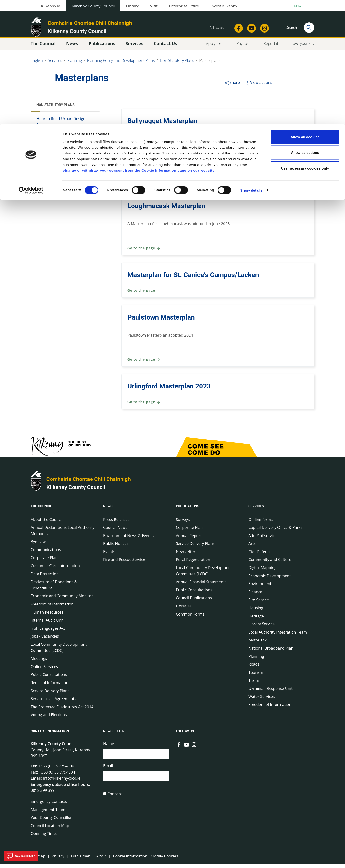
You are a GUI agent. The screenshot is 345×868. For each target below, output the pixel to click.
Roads (254, 668)
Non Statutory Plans (55, 109)
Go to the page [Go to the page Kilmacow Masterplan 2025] (144, 183)
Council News (115, 531)
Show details (251, 66)
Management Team (48, 813)
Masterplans (48, 137)
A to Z (101, 860)
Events (109, 555)
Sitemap (38, 860)
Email (108, 771)
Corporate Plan (189, 531)
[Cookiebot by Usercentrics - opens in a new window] (31, 66)
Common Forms (190, 618)
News (108, 510)
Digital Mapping (262, 571)
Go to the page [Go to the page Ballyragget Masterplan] (144, 141)
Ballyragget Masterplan (163, 125)
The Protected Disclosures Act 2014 (62, 711)
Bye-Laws (39, 545)
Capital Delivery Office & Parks (275, 531)
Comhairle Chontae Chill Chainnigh (89, 483)
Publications (188, 510)
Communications (46, 554)
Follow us (185, 735)
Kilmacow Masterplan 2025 (169, 167)
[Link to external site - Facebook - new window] (179, 748)
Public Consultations (49, 678)
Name (109, 748)
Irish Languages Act (48, 632)
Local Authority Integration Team (278, 636)
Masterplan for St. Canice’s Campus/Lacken (193, 279)
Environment (260, 588)
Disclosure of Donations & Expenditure (54, 589)
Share (232, 86)
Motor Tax (258, 644)
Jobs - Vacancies (45, 640)
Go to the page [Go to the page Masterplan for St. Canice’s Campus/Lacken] (144, 294)
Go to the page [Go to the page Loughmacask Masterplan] (144, 252)
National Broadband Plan (271, 652)
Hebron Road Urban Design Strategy (61, 126)
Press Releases (116, 523)
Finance (255, 596)
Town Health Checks (55, 147)
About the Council (47, 523)
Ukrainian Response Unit (270, 692)
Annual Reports (190, 539)
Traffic (254, 684)
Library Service (262, 628)
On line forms (261, 523)
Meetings (39, 662)
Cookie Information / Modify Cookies (145, 860)
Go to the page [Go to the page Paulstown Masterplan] (144, 363)
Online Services (44, 670)
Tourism (256, 676)
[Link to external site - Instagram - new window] (194, 748)
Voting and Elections (49, 719)
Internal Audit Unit (47, 624)
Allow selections (305, 28)
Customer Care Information (55, 570)
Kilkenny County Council (76, 491)
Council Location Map (50, 829)
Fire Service (259, 604)
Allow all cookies (305, 13)
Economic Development (270, 580)
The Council (41, 510)
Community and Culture (270, 563)
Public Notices (116, 547)
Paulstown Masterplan (161, 321)
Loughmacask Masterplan (167, 210)
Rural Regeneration (193, 563)
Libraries (184, 610)
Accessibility (21, 856)
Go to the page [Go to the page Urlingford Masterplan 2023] (144, 406)
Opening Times (44, 837)
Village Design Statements (59, 155)
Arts (252, 547)
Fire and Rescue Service (124, 563)
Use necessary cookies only (305, 44)
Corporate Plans (45, 561)
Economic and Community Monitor (62, 600)
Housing (256, 612)
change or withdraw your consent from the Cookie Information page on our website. (139, 46)
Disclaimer (80, 860)
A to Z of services (264, 539)
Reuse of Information (49, 686)
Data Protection (45, 578)
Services (256, 510)
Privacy (58, 860)
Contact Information (50, 735)
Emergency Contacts (49, 805)
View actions (259, 86)
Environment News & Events (128, 539)
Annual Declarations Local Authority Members (63, 534)
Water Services (262, 700)
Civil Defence (260, 555)
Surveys (183, 523)
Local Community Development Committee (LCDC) (59, 651)
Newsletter (186, 555)
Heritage (256, 620)
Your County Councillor (51, 821)
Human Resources (47, 616)
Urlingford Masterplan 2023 (169, 390)
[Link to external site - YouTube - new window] (186, 748)
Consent (115, 799)
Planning (256, 660)
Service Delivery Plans (50, 695)
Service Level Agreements (53, 702)
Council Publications (194, 602)
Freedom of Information (52, 608)
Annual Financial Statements (201, 586)
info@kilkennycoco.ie (62, 782)
